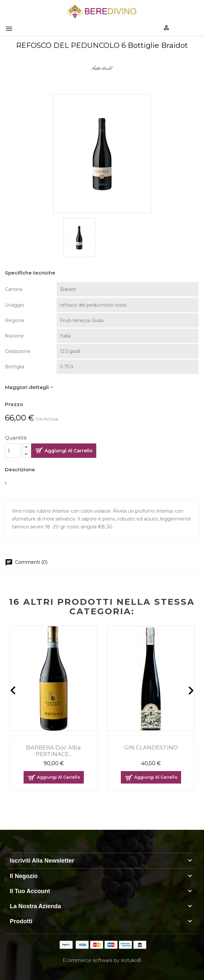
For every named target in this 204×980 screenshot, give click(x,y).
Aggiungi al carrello (69, 451)
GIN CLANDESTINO (151, 747)
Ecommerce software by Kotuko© (102, 960)
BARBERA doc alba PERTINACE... (54, 751)
